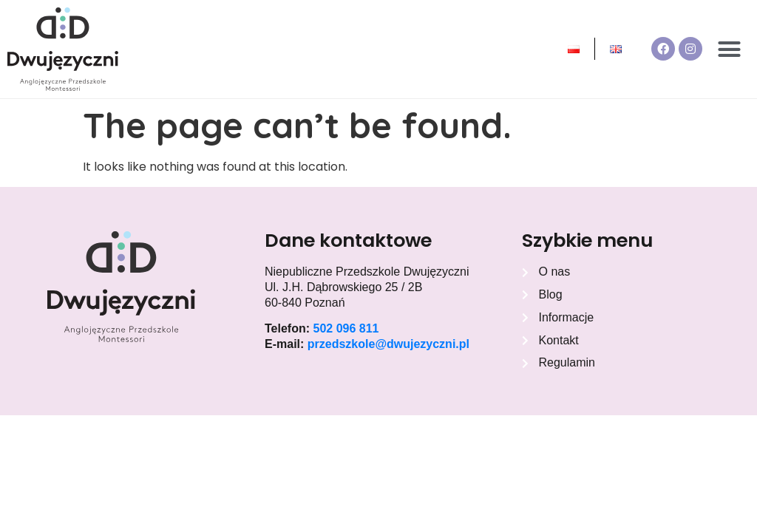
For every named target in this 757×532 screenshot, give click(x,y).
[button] (730, 50)
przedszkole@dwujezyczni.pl (388, 344)
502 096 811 (346, 328)
